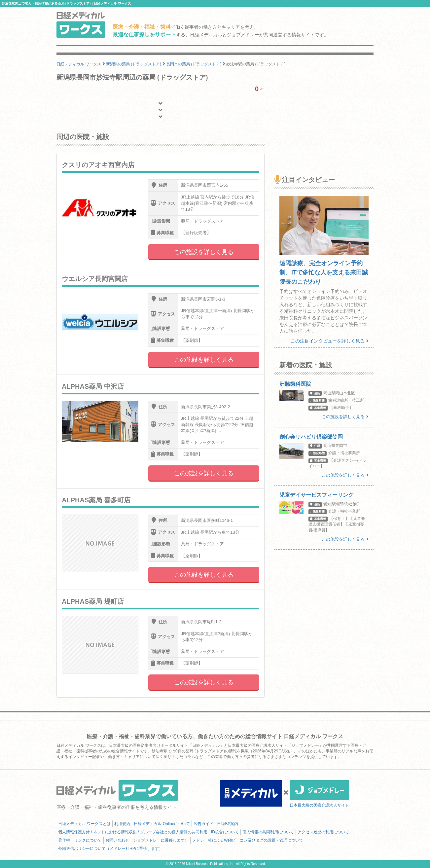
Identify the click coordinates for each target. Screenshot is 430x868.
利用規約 (122, 824)
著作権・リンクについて (80, 840)
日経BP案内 (228, 824)
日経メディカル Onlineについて (162, 824)
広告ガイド (203, 824)
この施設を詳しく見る (204, 252)
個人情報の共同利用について (268, 832)
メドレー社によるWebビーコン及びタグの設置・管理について (248, 840)
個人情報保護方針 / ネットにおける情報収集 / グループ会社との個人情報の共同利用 (133, 832)
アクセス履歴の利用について (323, 832)
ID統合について (225, 832)
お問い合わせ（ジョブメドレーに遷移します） (147, 840)
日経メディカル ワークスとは (84, 824)
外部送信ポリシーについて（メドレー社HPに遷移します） (110, 849)
